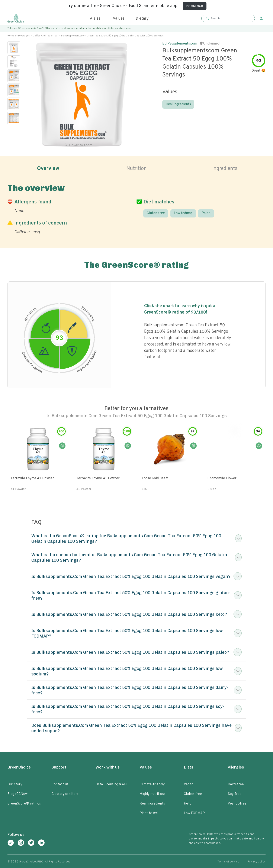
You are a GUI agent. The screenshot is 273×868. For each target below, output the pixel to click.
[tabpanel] (136, 208)
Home (11, 36)
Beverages (24, 36)
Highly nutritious (153, 794)
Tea (56, 36)
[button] (228, 19)
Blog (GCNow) (18, 794)
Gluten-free (193, 794)
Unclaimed (211, 44)
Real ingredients (178, 104)
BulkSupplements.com (180, 44)
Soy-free (235, 794)
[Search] (230, 19)
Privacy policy (256, 862)
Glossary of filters (65, 794)
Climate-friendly (152, 785)
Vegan (189, 785)
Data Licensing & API (111, 785)
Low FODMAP (194, 813)
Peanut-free (237, 804)
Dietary (142, 19)
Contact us (60, 785)
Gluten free (156, 213)
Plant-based (149, 813)
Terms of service (228, 862)
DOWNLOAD (195, 6)
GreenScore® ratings (24, 804)
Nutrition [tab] (137, 169)
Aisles (95, 19)
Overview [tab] (48, 169)
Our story (15, 785)
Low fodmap (183, 213)
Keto (188, 804)
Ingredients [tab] (225, 169)
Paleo (206, 213)
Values (119, 19)
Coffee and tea (42, 36)
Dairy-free (236, 785)
